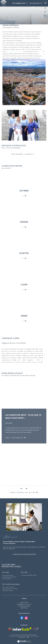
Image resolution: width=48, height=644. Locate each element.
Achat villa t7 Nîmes (8, 591)
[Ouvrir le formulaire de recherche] (36, 3)
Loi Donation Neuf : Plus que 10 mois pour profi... (23, 417)
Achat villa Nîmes (7, 579)
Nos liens (37, 636)
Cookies (28, 637)
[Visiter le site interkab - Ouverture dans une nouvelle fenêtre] (22, 629)
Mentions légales (26, 636)
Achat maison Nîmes (8, 575)
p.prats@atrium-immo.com (15, 52)
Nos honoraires (12, 636)
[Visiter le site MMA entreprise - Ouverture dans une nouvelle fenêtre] (36, 629)
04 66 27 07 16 (24, 602)
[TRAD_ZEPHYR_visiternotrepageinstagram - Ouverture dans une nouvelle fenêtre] (26, 618)
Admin (32, 636)
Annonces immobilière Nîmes (29, 575)
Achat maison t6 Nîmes (8, 587)
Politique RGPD (22, 637)
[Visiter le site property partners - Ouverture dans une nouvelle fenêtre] (10, 629)
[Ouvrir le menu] (45, 3)
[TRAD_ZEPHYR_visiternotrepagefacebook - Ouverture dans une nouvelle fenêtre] (22, 618)
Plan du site (19, 636)
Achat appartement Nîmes (9, 577)
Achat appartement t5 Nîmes (10, 589)
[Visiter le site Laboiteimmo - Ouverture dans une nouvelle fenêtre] (24, 640)
